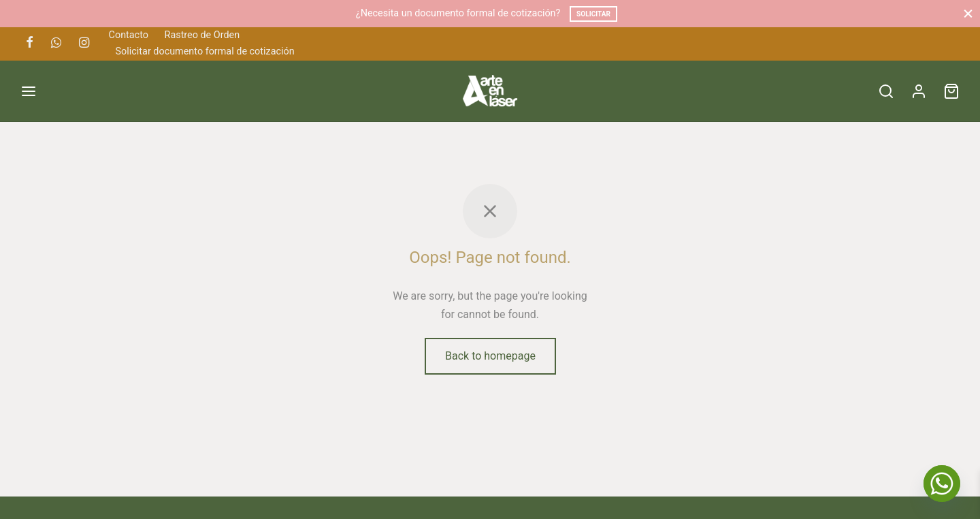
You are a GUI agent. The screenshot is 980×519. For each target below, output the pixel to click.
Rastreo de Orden (202, 35)
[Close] (968, 13)
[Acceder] (919, 91)
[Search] (886, 91)
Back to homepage (490, 356)
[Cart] (951, 91)
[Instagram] (84, 43)
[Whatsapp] (56, 43)
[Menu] (29, 91)
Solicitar (593, 14)
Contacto (129, 35)
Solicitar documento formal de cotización (205, 51)
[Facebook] (30, 43)
